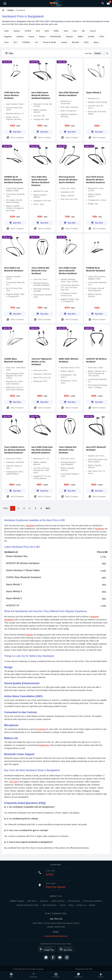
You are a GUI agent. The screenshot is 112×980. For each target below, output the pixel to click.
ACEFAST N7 (13, 605)
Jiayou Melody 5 (14, 598)
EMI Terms (32, 901)
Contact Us (81, 905)
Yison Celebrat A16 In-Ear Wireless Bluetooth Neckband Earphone (15, 450)
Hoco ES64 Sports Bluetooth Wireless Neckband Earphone (41, 95)
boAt (38, 31)
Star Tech (13, 782)
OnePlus (20, 37)
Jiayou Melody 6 (94, 93)
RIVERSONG (56, 37)
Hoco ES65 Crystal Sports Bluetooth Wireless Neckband (68, 271)
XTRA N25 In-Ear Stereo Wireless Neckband (12, 95)
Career (63, 905)
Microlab (75, 42)
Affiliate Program (17, 901)
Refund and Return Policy (28, 905)
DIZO (47, 31)
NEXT (48, 508)
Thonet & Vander (49, 42)
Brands (92, 905)
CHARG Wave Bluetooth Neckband (23, 577)
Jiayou (96, 42)
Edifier (56, 31)
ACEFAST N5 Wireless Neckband (23, 563)
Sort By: (89, 53)
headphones (44, 745)
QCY (15, 42)
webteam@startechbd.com (56, 936)
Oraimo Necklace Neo (17, 556)
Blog (71, 905)
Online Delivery (58, 901)
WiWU (80, 37)
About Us (44, 901)
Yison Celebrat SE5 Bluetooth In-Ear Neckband (40, 271)
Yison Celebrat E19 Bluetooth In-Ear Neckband (68, 450)
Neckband (30, 526)
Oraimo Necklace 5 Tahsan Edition (23, 570)
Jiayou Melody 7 (14, 584)
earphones (100, 529)
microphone (40, 729)
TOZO (86, 42)
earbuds (29, 635)
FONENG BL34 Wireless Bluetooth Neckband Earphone (14, 180)
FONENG (26, 42)
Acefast (64, 42)
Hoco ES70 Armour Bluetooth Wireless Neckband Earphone (96, 180)
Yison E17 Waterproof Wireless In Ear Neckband (42, 362)
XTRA (102, 37)
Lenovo (93, 31)
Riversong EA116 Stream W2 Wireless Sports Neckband (68, 180)
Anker (7, 31)
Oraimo (31, 37)
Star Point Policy (49, 905)
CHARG (28, 31)
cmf (36, 42)
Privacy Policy (74, 901)
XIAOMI (91, 37)
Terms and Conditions (93, 901)
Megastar (8, 37)
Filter (9, 53)
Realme (42, 37)
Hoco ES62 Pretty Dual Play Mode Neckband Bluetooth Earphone (42, 450)
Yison (6, 42)
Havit (66, 31)
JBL (83, 31)
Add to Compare (15, 137)
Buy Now (15, 131)
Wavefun (70, 37)
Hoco (75, 31)
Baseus (17, 31)
